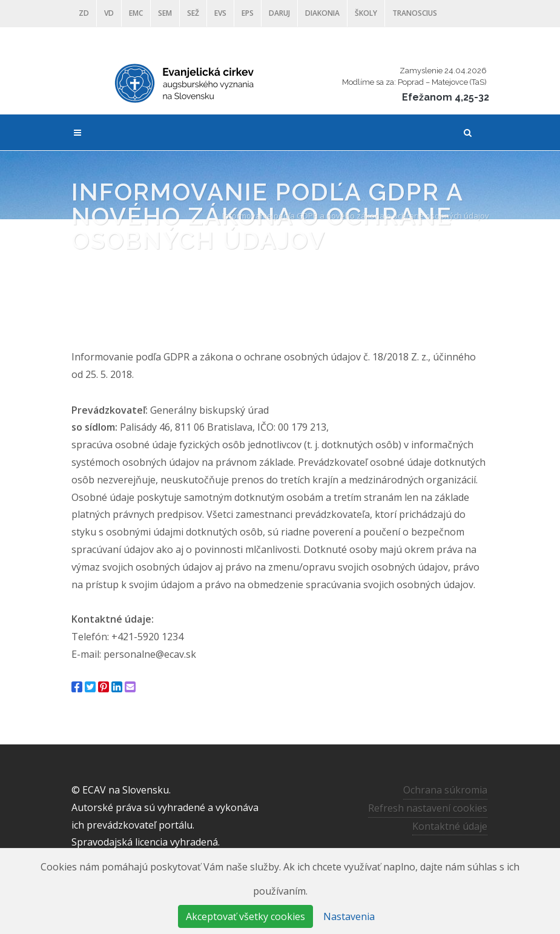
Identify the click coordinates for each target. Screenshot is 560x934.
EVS (220, 13)
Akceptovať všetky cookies (245, 916)
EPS (248, 13)
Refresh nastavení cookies (428, 807)
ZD (84, 13)
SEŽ (193, 13)
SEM (165, 13)
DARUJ (279, 13)
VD (109, 13)
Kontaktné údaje (450, 826)
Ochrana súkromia (445, 790)
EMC (136, 13)
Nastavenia (349, 916)
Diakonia (322, 13)
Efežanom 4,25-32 (446, 97)
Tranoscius (415, 13)
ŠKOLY (366, 13)
